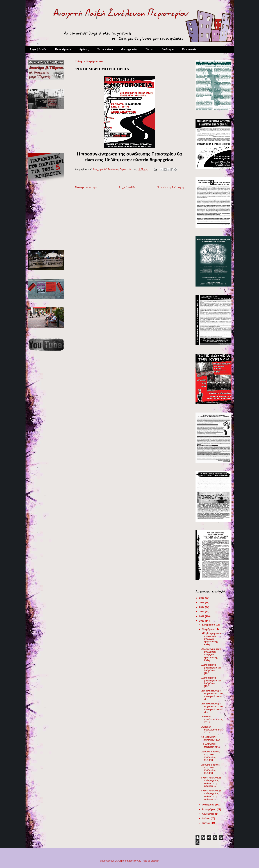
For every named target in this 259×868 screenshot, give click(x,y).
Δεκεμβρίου (209, 625)
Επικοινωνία (189, 50)
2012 (202, 616)
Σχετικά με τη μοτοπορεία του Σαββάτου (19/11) (211, 669)
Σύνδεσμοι (168, 50)
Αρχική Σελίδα (38, 50)
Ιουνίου (206, 823)
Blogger (155, 861)
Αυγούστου (209, 814)
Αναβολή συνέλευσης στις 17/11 (212, 719)
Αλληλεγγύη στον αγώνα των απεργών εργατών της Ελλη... (211, 639)
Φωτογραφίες (129, 50)
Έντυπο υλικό (105, 50)
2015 (202, 603)
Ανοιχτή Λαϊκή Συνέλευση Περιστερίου (113, 169)
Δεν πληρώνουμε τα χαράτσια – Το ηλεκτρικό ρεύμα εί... (212, 695)
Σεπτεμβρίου (209, 809)
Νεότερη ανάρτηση (87, 187)
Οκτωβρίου (209, 805)
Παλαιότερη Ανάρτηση (170, 187)
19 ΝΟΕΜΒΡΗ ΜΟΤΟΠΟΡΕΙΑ (211, 738)
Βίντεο (149, 50)
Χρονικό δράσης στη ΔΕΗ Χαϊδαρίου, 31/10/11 (210, 756)
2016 (202, 598)
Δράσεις (84, 50)
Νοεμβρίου (208, 629)
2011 (202, 621)
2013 (202, 612)
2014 (202, 607)
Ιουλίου (206, 818)
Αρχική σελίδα (127, 187)
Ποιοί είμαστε (63, 50)
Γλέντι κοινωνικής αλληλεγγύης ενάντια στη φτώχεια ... (211, 782)
